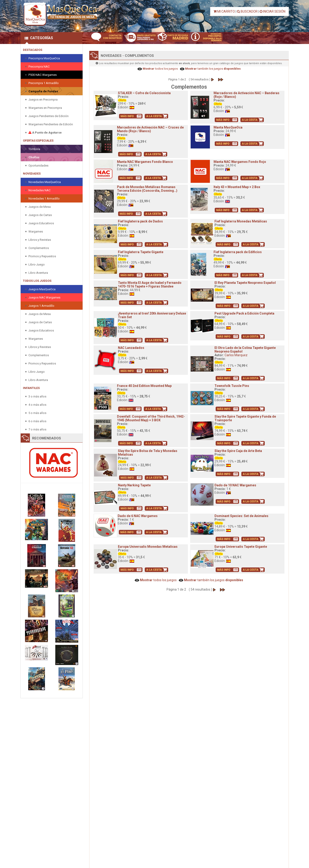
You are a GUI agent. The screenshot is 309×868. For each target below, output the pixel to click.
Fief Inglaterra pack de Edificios (238, 252)
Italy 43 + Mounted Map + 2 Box (237, 187)
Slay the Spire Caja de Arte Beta (238, 451)
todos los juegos (160, 69)
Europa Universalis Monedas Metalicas (148, 547)
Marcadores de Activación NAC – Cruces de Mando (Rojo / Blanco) (150, 129)
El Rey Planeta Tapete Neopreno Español (245, 283)
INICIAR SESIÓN (273, 11)
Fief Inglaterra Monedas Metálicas (241, 221)
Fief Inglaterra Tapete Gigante (141, 252)
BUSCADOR (247, 11)
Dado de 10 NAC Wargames (235, 485)
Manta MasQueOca (228, 127)
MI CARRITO (224, 11)
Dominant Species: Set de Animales (241, 516)
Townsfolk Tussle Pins (232, 386)
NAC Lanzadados (131, 348)
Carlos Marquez (236, 355)
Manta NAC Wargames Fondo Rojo (240, 162)
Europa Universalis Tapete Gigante (241, 547)
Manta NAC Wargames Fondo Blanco (145, 162)
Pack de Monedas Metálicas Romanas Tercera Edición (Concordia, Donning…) (147, 189)
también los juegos (213, 69)
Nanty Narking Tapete (134, 485)
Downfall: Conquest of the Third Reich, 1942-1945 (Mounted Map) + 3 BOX (151, 418)
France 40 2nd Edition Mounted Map (144, 386)
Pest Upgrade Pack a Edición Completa (244, 313)
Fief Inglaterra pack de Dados (140, 221)
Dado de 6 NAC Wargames (138, 516)
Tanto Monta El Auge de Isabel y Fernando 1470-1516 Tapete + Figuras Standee (150, 285)
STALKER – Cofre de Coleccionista (144, 93)
